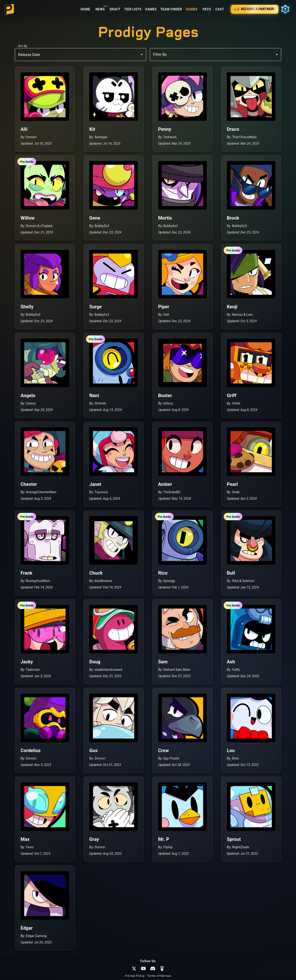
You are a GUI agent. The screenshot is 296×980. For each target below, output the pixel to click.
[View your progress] (285, 9)
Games (151, 9)
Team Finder (171, 9)
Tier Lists (133, 9)
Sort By (23, 46)
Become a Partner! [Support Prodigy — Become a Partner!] (255, 9)
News (100, 9)
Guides (192, 9)
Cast (220, 9)
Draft (115, 9)
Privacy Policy (135, 976)
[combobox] (216, 55)
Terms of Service (159, 976)
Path (207, 9)
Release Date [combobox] (29, 55)
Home (85, 9)
